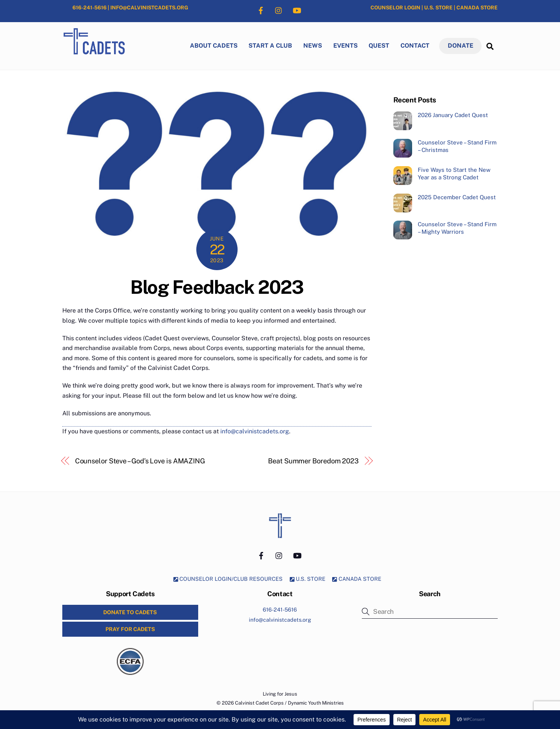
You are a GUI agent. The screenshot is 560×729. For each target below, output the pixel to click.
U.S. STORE (438, 8)
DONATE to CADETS (130, 612)
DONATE (461, 46)
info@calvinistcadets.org (255, 431)
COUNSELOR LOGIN (395, 8)
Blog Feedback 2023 (217, 287)
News (313, 46)
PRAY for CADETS (130, 629)
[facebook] (261, 10)
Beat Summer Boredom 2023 (313, 461)
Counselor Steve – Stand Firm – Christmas (457, 146)
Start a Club (270, 46)
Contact (415, 46)
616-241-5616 (90, 8)
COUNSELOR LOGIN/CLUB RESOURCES (228, 579)
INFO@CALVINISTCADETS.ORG (149, 8)
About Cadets (214, 46)
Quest (379, 46)
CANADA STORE (477, 8)
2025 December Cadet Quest (457, 197)
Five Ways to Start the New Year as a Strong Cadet (454, 174)
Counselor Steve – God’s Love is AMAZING (140, 461)
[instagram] (279, 10)
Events (345, 46)
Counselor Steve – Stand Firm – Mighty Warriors (457, 228)
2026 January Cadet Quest (453, 115)
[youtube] (297, 10)
